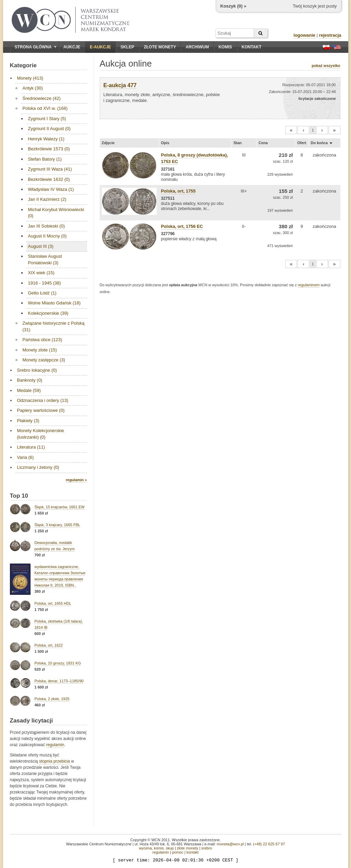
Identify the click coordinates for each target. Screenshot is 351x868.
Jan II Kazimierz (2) (47, 199)
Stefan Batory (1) (45, 159)
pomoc (178, 852)
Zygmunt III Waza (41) (50, 169)
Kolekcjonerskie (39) (48, 313)
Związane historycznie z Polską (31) (54, 326)
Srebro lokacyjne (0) (37, 370)
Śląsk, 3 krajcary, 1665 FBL (58, 525)
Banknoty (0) (30, 380)
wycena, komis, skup (156, 848)
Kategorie (23, 65)
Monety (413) (30, 78)
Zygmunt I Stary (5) (47, 119)
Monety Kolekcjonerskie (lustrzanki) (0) (41, 434)
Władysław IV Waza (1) (51, 189)
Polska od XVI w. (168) (45, 108)
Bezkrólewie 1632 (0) (49, 179)
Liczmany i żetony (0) (38, 467)
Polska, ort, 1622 (49, 645)
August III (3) (41, 246)
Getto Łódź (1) (42, 293)
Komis (225, 47)
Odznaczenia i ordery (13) (43, 400)
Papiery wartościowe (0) (41, 410)
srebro (207, 848)
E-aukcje (100, 47)
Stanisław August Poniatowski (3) (45, 259)
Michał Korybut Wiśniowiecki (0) (56, 213)
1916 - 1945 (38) (45, 283)
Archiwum (197, 47)
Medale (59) (29, 390)
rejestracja (330, 35)
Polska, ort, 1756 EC (182, 226)
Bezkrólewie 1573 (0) (49, 149)
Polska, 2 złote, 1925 (52, 699)
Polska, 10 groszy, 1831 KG (58, 663)
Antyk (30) (33, 88)
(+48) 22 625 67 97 (269, 844)
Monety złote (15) (40, 350)
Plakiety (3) (28, 421)
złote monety (187, 848)
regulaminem (309, 285)
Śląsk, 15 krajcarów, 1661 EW (60, 507)
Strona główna (36, 47)
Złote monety (160, 47)
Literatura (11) (31, 447)
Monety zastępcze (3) (44, 360)
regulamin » (76, 480)
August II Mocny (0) (47, 236)
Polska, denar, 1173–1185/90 (59, 681)
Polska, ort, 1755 (178, 191)
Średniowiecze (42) (42, 98)
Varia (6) (26, 457)
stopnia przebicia (55, 761)
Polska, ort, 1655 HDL (53, 603)
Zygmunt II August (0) (49, 129)
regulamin (55, 745)
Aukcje (72, 47)
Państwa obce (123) (43, 340)
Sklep (127, 47)
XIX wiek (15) (41, 273)
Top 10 (19, 496)
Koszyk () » (233, 6)
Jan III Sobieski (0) (47, 226)
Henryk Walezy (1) (46, 139)
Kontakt (252, 47)
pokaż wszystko (326, 66)
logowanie (304, 35)
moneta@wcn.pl (230, 844)
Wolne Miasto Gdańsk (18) (55, 303)
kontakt (192, 852)
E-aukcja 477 (120, 85)
